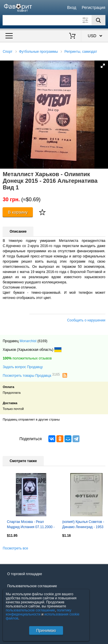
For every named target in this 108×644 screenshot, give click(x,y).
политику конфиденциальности (39, 612)
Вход (72, 7)
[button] (103, 66)
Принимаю (46, 630)
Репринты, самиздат (81, 52)
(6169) (42, 341)
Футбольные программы (38, 52)
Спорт (7, 52)
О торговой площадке (25, 574)
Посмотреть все (15, 548)
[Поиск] (98, 20)
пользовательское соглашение (30, 610)
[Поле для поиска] (54, 20)
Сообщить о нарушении (86, 320)
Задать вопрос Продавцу (23, 367)
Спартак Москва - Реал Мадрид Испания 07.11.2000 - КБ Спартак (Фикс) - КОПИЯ (31, 525)
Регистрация (94, 7)
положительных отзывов (27, 358)
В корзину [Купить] (18, 212)
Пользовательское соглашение (32, 586)
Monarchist (28, 341)
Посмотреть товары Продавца (31, 375)
